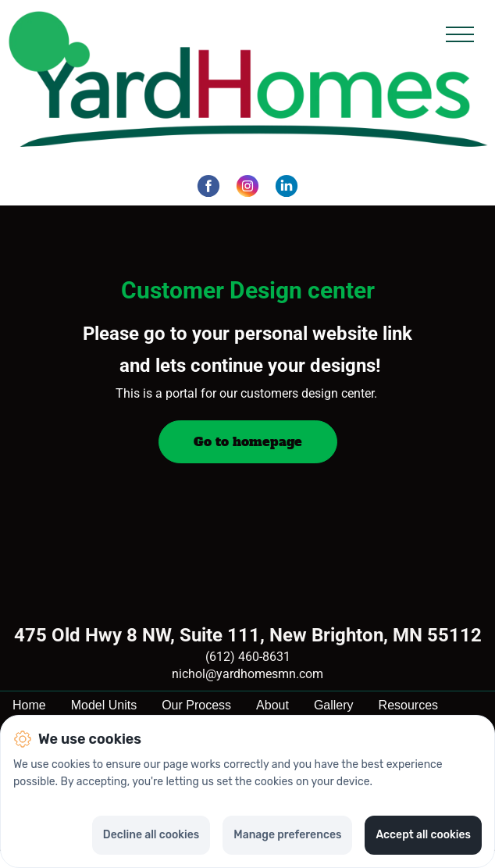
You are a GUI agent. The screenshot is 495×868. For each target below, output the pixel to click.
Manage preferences (287, 835)
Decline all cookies (151, 835)
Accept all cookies (423, 835)
